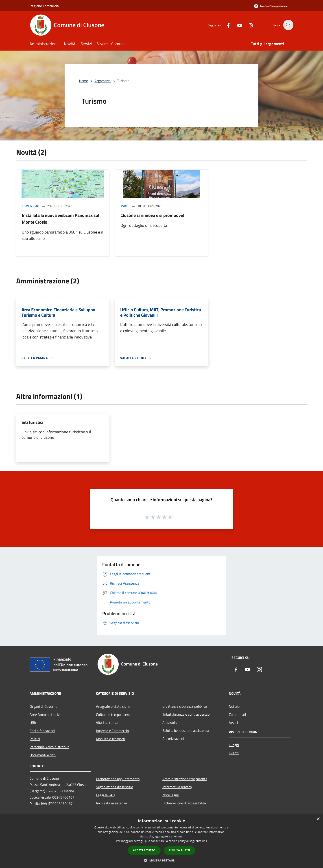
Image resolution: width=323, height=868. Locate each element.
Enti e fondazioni (42, 731)
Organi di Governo (43, 706)
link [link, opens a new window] (205, 841)
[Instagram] (248, 25)
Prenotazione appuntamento (118, 779)
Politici (35, 739)
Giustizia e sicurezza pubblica (185, 706)
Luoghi (234, 745)
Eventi (234, 753)
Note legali (171, 795)
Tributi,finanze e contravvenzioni (187, 714)
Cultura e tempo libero (113, 714)
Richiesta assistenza (111, 803)
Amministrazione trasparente (185, 779)
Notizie (234, 706)
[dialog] (161, 841)
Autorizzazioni (173, 739)
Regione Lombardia (44, 6)
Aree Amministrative (46, 714)
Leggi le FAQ (105, 795)
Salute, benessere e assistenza (186, 730)
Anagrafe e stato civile (113, 706)
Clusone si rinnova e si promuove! (152, 215)
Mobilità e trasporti (111, 739)
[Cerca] (288, 25)
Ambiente (170, 722)
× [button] (318, 819)
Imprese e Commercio (112, 731)
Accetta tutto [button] (144, 850)
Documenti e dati (43, 755)
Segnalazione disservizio (115, 787)
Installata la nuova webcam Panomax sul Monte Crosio (60, 219)
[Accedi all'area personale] (271, 6)
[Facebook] (226, 25)
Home (83, 81)
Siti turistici (32, 422)
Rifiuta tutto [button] (180, 850)
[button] (161, 860)
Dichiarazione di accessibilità (184, 803)
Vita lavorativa (107, 723)
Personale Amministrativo (49, 747)
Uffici (34, 723)
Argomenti (103, 81)
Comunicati (31, 206)
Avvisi (125, 206)
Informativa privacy (177, 787)
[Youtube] (237, 25)
